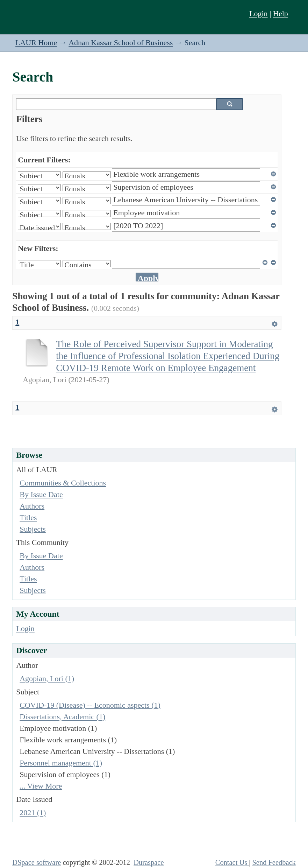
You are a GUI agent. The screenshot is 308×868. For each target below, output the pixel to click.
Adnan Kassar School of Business (121, 43)
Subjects (33, 529)
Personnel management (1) (61, 763)
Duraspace (149, 862)
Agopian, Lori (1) (47, 678)
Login (259, 13)
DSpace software (37, 862)
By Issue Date (41, 494)
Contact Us (232, 862)
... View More (41, 786)
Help (281, 13)
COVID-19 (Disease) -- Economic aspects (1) (90, 705)
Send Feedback (274, 862)
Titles (28, 517)
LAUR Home (36, 43)
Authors (32, 506)
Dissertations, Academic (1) (62, 717)
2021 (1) (33, 813)
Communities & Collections (63, 483)
